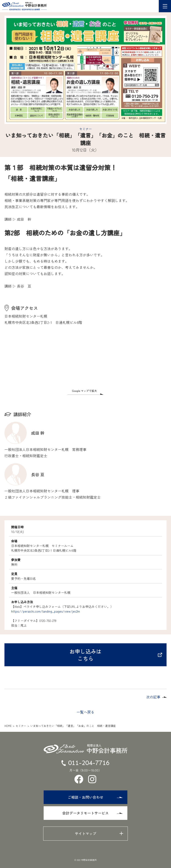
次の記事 (153, 697)
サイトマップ (85, 833)
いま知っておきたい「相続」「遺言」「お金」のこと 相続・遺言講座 (73, 726)
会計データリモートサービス (93, 813)
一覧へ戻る (85, 712)
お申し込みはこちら (116, 655)
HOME (8, 726)
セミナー (85, 129)
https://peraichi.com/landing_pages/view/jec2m (46, 611)
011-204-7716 (85, 763)
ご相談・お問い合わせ (95, 797)
